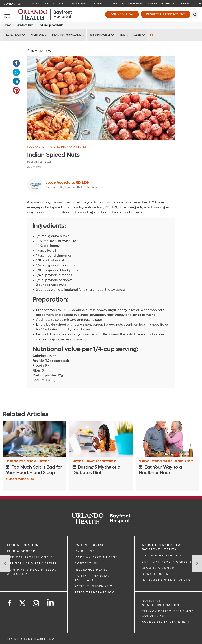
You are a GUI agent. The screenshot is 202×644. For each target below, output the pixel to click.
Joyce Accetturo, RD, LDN (68, 183)
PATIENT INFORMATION (95, 586)
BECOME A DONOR (158, 568)
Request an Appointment (166, 14)
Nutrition (44, 461)
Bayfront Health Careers (167, 562)
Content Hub (25, 25)
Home (7, 25)
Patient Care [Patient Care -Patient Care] (37, 35)
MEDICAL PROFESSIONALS (30, 557)
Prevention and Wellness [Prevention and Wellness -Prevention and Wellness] (67, 35)
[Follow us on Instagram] (36, 603)
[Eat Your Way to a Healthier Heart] (167, 439)
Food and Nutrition (41, 147)
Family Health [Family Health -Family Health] (14, 35)
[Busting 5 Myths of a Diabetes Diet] (101, 439)
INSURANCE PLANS (91, 570)
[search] (195, 14)
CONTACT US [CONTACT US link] (86, 564)
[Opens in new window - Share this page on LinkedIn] (16, 81)
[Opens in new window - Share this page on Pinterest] (16, 90)
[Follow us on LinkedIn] (51, 602)
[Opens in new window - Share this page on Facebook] (16, 63)
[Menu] (7, 14)
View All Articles (41, 51)
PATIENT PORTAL (89, 545)
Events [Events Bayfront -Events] (137, 35)
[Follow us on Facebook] (10, 603)
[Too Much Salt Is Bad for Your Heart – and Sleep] (35, 439)
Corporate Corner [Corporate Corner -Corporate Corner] (100, 35)
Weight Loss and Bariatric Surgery (172, 461)
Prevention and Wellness (101, 461)
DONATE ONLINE (156, 574)
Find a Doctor (21, 551)
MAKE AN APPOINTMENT (96, 557)
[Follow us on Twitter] (22, 602)
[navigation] (101, 4)
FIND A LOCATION (23, 545)
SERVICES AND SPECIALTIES (32, 564)
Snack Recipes (77, 147)
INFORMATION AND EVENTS (166, 580)
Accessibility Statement (166, 622)
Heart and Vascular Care (22, 461)
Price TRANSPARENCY (94, 592)
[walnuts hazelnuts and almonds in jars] (101, 98)
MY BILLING (85, 551)
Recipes (61, 147)
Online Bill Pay (122, 14)
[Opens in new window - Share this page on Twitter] (16, 72)
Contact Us (12, 4)
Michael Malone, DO (20, 479)
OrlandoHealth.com (162, 556)
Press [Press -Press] (122, 35)
